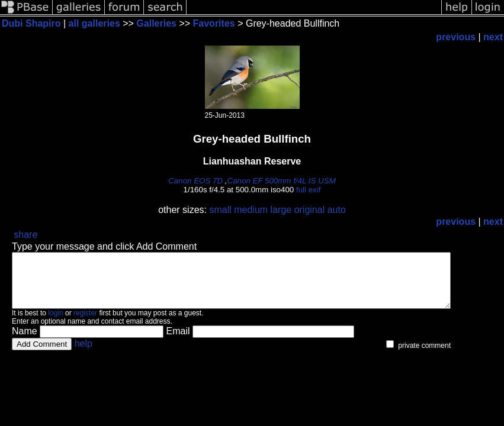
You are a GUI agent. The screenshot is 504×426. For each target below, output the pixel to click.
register (85, 324)
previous (456, 37)
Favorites (216, 23)
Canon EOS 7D (195, 181)
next (493, 37)
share (25, 235)
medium (251, 210)
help (84, 354)
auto (337, 210)
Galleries (156, 23)
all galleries (94, 23)
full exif (308, 190)
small (220, 210)
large (281, 210)
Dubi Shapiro (31, 23)
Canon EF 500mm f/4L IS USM (282, 181)
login (55, 324)
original (310, 210)
